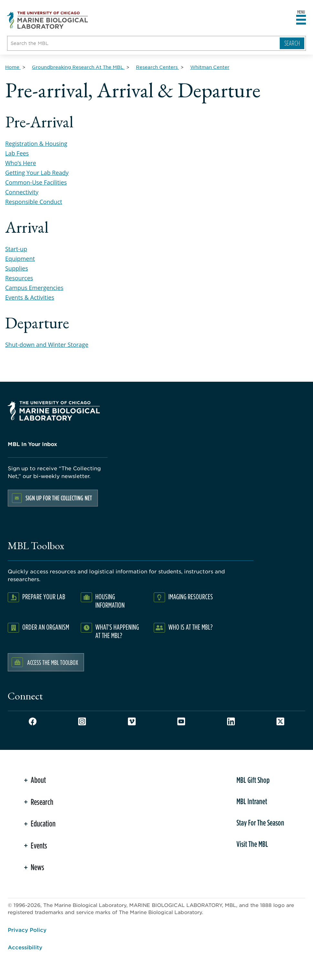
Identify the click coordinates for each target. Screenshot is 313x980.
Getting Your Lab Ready (37, 173)
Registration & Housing (36, 144)
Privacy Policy (27, 930)
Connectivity (22, 192)
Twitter (280, 721)
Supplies (17, 268)
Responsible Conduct (34, 202)
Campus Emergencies (34, 288)
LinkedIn (231, 721)
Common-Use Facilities (36, 182)
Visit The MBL (252, 844)
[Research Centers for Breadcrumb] (157, 67)
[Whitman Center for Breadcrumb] (210, 67)
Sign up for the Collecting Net (59, 498)
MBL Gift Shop (253, 780)
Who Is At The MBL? (190, 627)
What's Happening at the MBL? (117, 631)
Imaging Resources (191, 597)
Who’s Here (21, 163)
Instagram (82, 721)
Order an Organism (46, 627)
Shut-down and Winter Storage (47, 345)
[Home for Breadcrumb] (13, 67)
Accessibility (25, 947)
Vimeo (132, 721)
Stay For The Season (260, 823)
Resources (19, 278)
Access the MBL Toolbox (53, 662)
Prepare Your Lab (44, 597)
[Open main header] (301, 20)
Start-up (16, 249)
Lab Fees (17, 153)
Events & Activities (30, 297)
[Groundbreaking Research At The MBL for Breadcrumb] (78, 67)
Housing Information (110, 601)
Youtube (181, 721)
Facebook (33, 721)
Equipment (20, 259)
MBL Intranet (252, 801)
